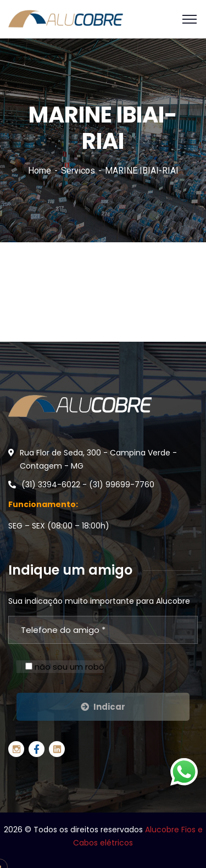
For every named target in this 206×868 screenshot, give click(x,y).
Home (40, 171)
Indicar (103, 707)
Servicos (78, 171)
